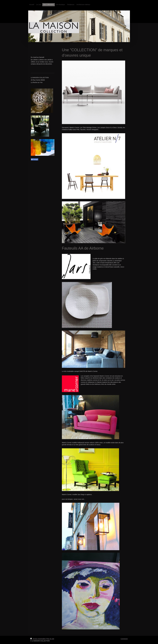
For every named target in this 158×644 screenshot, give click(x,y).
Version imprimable (38, 639)
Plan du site (50, 639)
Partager (35, 159)
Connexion (124, 639)
